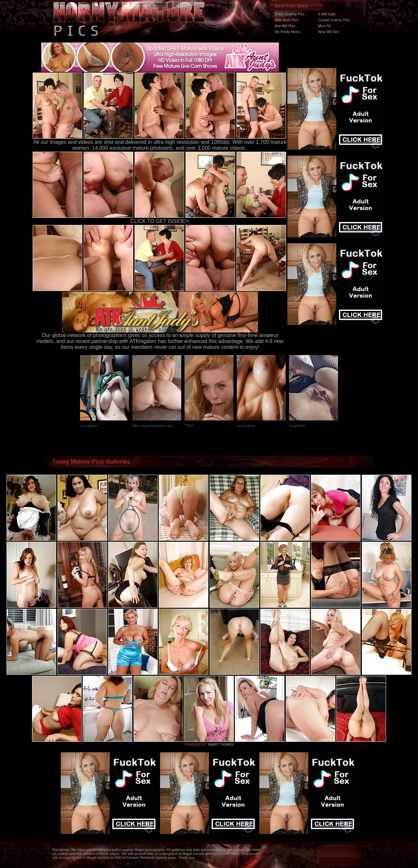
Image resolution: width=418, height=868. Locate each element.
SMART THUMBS (221, 745)
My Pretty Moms (288, 32)
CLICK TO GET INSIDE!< (160, 221)
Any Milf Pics (285, 26)
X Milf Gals (327, 14)
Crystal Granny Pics (334, 20)
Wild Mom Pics (287, 20)
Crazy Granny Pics (290, 14)
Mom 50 (325, 26)
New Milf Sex (329, 32)
